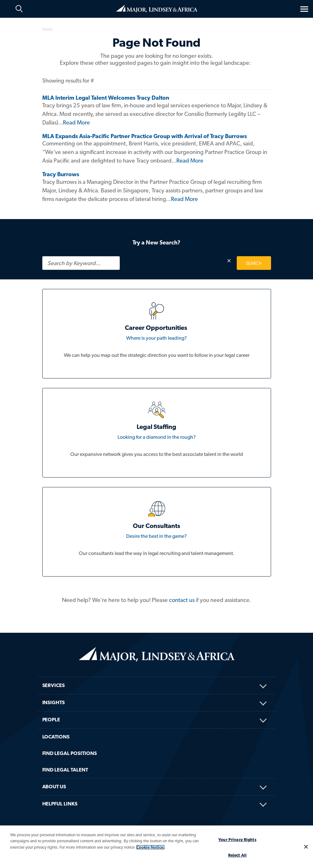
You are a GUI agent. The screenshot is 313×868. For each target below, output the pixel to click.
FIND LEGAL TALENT (65, 770)
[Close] (306, 847)
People (51, 720)
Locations (56, 737)
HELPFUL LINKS (60, 804)
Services (54, 685)
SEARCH (254, 263)
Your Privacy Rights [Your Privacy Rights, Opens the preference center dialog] (237, 840)
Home (157, 9)
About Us (54, 787)
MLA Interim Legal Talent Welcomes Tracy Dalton (106, 98)
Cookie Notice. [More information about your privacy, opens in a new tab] (150, 847)
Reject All (237, 855)
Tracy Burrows (61, 174)
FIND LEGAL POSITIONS (70, 753)
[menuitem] (157, 677)
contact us (182, 600)
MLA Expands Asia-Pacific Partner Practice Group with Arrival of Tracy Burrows (145, 136)
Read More (76, 122)
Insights (54, 702)
